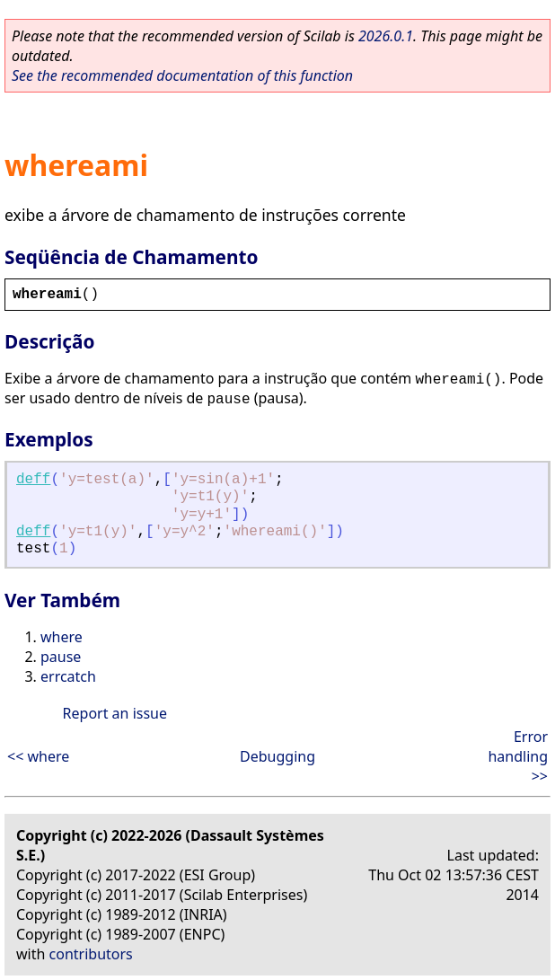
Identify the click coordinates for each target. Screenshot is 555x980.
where (62, 637)
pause (61, 657)
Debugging (277, 756)
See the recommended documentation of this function (182, 75)
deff (33, 480)
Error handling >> (518, 756)
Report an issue (115, 713)
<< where (38, 756)
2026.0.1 (386, 36)
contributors (91, 954)
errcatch (68, 676)
